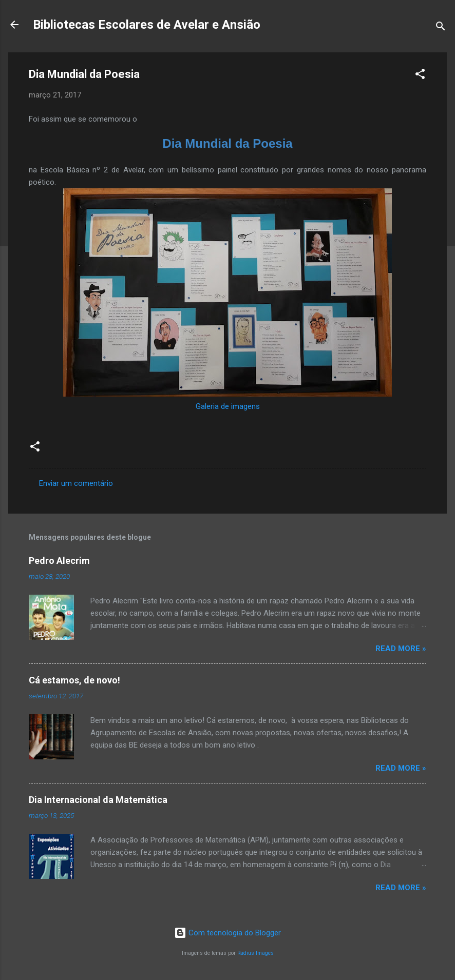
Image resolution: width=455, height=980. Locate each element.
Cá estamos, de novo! (74, 680)
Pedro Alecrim (59, 561)
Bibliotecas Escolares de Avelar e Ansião (147, 25)
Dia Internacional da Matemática (98, 800)
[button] (420, 76)
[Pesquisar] (441, 28)
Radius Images (255, 953)
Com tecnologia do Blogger (227, 933)
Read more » (401, 649)
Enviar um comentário (76, 483)
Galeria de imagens (228, 406)
